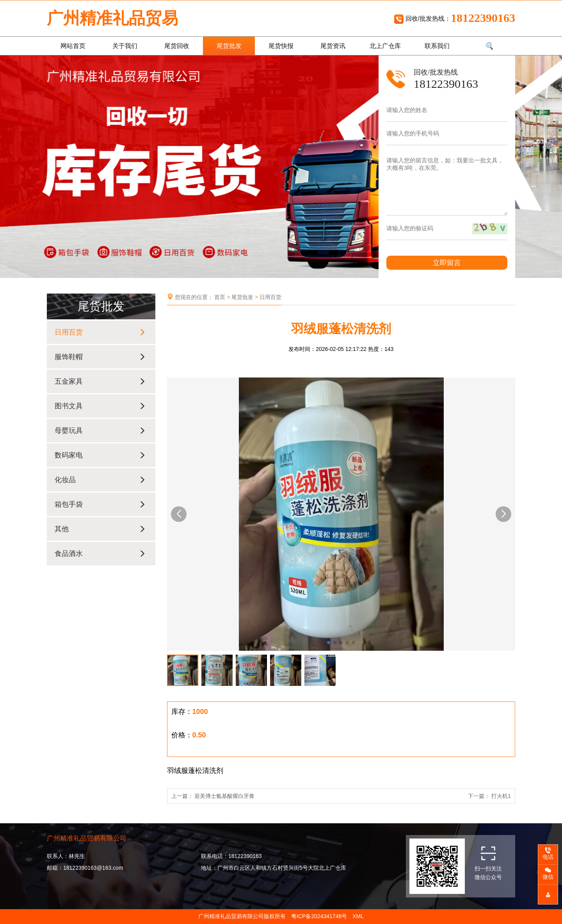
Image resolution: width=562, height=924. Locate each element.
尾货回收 (177, 46)
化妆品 (100, 480)
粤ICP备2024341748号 (319, 916)
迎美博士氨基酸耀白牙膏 (224, 796)
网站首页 (73, 46)
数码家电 (100, 455)
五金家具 (100, 381)
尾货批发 (229, 46)
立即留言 (447, 263)
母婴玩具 (100, 431)
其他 (100, 529)
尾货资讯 (333, 46)
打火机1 (501, 796)
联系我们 (437, 46)
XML (358, 916)
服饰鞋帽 (100, 357)
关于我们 (125, 46)
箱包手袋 (100, 504)
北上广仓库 (385, 46)
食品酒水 (100, 554)
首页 (220, 297)
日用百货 (100, 332)
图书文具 (100, 406)
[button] (179, 514)
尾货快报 (281, 46)
